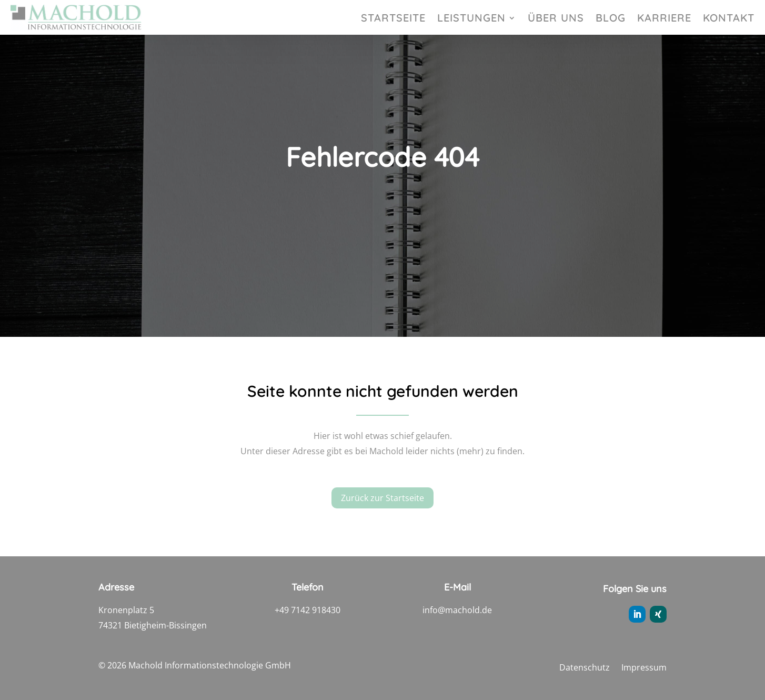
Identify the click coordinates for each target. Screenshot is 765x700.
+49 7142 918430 (308, 610)
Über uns (556, 19)
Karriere (664, 19)
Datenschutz (585, 668)
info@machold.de (457, 610)
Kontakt (729, 19)
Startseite (393, 19)
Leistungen (471, 19)
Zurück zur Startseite (383, 500)
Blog (611, 19)
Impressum (644, 668)
